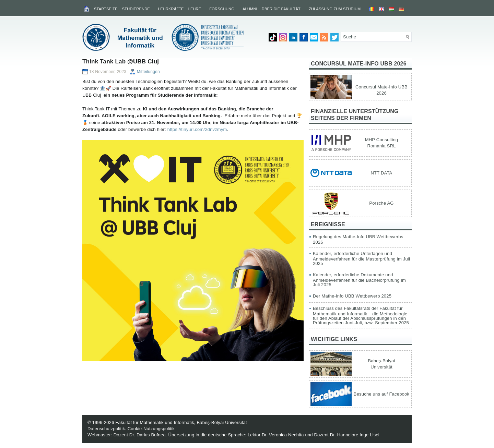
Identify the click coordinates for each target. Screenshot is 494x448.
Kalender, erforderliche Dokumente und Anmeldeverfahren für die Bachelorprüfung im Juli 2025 (359, 280)
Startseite (106, 9)
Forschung (222, 9)
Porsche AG (381, 203)
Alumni (250, 9)
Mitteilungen (148, 72)
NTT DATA (382, 173)
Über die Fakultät (281, 9)
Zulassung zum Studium (335, 9)
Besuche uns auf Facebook (381, 394)
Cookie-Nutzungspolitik (151, 429)
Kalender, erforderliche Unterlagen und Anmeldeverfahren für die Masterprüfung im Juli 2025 (361, 258)
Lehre (195, 9)
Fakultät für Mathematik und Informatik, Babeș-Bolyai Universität (181, 422)
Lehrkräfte (171, 9)
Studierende (136, 9)
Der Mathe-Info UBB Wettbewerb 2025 (352, 296)
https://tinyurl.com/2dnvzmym (197, 129)
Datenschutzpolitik (106, 429)
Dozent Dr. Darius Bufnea (140, 435)
